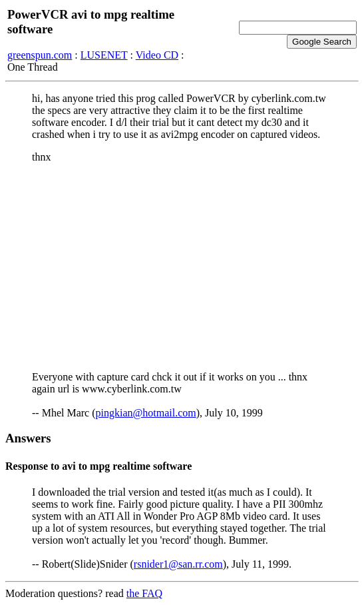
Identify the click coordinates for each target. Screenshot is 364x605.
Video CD (157, 55)
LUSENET (104, 55)
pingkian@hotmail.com (146, 413)
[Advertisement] (182, 267)
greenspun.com (40, 55)
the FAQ (144, 593)
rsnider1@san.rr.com (178, 564)
